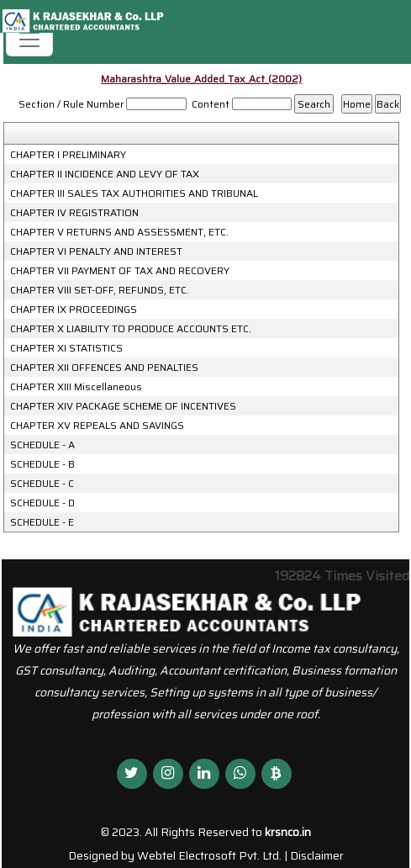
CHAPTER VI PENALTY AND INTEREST (96, 251)
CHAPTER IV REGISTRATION (74, 213)
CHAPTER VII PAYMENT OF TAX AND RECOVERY (120, 271)
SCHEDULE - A (42, 445)
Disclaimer (317, 855)
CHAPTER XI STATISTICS (66, 348)
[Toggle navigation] (29, 40)
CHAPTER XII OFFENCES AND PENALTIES (104, 368)
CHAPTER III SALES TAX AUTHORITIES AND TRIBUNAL (134, 193)
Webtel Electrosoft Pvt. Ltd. (209, 855)
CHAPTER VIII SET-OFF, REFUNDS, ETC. (100, 290)
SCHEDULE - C (42, 484)
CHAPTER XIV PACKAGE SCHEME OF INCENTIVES (123, 406)
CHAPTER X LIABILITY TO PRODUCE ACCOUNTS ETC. (131, 329)
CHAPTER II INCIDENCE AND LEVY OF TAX (105, 174)
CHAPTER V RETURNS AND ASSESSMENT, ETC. (119, 232)
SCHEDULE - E (42, 522)
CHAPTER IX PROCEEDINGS (74, 310)
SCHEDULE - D (42, 503)
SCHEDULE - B (42, 464)
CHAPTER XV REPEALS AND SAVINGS (97, 426)
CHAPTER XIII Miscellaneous (76, 387)
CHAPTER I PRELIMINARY (68, 155)
